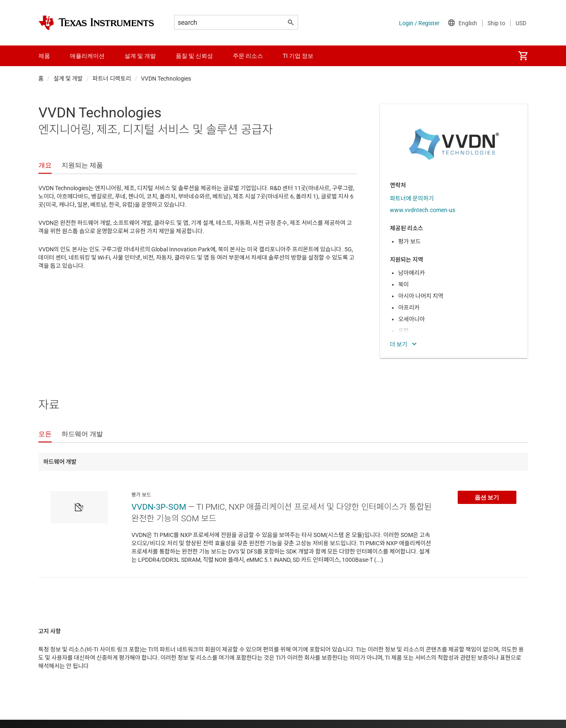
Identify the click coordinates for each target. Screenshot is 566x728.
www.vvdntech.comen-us (423, 210)
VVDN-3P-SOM (159, 507)
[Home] (96, 23)
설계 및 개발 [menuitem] (140, 56)
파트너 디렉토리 (112, 79)
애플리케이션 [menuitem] (87, 56)
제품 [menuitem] (44, 56)
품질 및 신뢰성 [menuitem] (194, 56)
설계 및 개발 (68, 79)
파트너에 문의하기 (412, 198)
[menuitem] (523, 56)
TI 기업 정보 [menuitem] (298, 56)
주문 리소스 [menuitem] (248, 56)
